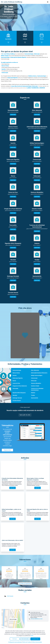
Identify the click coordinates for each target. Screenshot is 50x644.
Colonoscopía (34, 378)
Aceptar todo (35, 639)
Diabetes (33, 393)
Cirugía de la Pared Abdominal (20, 386)
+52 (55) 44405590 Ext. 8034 (37, 619)
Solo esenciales (25, 639)
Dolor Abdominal (35, 370)
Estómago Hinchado (17, 398)
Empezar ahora (7, 450)
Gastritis (4, 69)
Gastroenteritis (35, 398)
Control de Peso (16, 383)
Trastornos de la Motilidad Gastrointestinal (37, 389)
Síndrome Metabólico (36, 383)
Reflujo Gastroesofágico (37, 375)
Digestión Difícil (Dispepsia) (19, 393)
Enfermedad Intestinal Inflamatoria (39, 373)
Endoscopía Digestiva (13, 78)
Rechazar (15, 639)
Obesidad (15, 395)
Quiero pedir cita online (25, 415)
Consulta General (17, 401)
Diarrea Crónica (16, 373)
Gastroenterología (17, 370)
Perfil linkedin (10, 596)
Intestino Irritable (35, 386)
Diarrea (14, 381)
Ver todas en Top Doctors (25, 584)
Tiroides (33, 395)
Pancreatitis (15, 389)
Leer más (13, 115)
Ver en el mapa (13, 619)
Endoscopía (34, 381)
